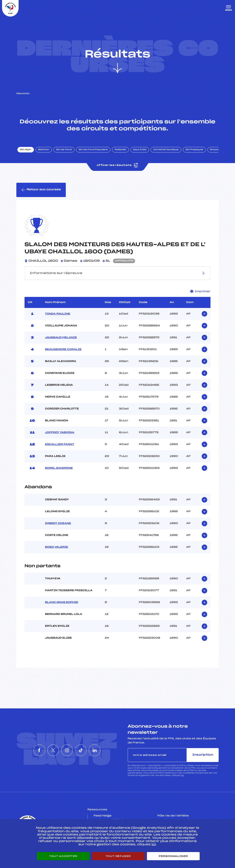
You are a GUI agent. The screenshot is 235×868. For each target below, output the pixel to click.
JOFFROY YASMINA (60, 433)
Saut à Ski (140, 150)
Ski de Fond (64, 150)
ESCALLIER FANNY (60, 445)
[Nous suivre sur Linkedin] (104, 751)
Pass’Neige (103, 816)
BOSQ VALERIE (57, 547)
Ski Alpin (26, 150)
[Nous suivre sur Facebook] (30, 751)
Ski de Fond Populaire (94, 150)
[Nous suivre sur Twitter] (48, 751)
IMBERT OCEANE (58, 524)
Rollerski (121, 150)
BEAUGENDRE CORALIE (63, 350)
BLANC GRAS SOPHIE (62, 603)
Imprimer (200, 292)
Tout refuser (118, 856)
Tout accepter (63, 856)
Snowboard (218, 150)
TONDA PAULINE (58, 314)
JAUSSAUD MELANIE (61, 338)
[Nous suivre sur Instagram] (67, 751)
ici (182, 776)
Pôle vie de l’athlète (173, 816)
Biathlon (44, 150)
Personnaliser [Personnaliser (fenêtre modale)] (173, 856)
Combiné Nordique (166, 150)
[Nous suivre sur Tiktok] (86, 751)
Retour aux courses (41, 190)
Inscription (203, 755)
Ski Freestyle (195, 150)
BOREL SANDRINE (59, 468)
